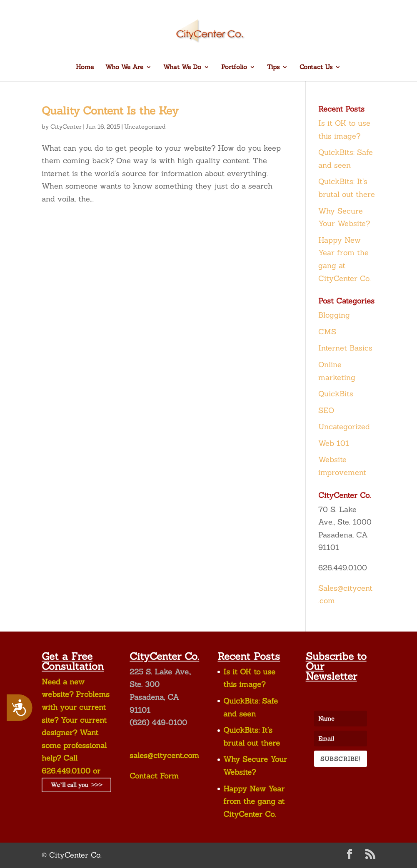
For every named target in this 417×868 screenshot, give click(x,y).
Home (85, 67)
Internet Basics (345, 348)
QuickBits (336, 394)
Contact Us (316, 67)
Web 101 (334, 443)
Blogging (334, 315)
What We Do (182, 67)
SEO (326, 410)
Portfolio (234, 67)
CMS (327, 332)
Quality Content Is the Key (110, 111)
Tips (273, 67)
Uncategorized (145, 127)
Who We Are (124, 67)
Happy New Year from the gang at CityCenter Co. (254, 801)
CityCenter (66, 127)
